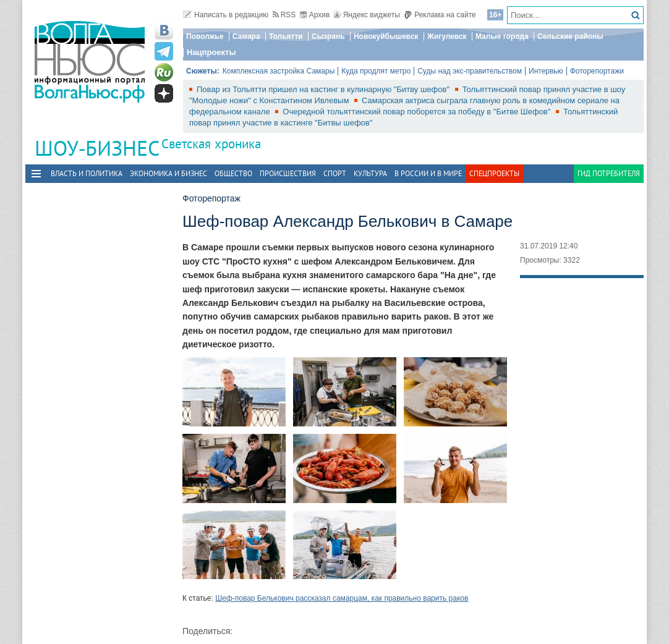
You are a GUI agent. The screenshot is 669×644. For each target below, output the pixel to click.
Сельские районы (570, 36)
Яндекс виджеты (367, 15)
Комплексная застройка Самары (279, 71)
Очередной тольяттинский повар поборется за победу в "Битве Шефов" (418, 112)
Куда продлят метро (376, 71)
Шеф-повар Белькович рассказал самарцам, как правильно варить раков (342, 598)
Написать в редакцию (226, 15)
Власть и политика (87, 173)
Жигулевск (447, 36)
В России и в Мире (428, 173)
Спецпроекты (494, 173)
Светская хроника (211, 144)
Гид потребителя (609, 173)
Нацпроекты (211, 52)
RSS (284, 15)
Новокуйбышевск (386, 36)
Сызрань (328, 36)
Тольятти (286, 36)
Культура (370, 173)
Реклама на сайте (440, 15)
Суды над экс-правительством (470, 71)
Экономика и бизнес (168, 173)
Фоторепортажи (597, 71)
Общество (233, 173)
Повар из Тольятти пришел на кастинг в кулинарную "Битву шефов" (324, 89)
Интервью (546, 71)
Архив (315, 15)
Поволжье (205, 36)
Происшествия (288, 173)
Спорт (335, 173)
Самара (246, 36)
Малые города (502, 36)
